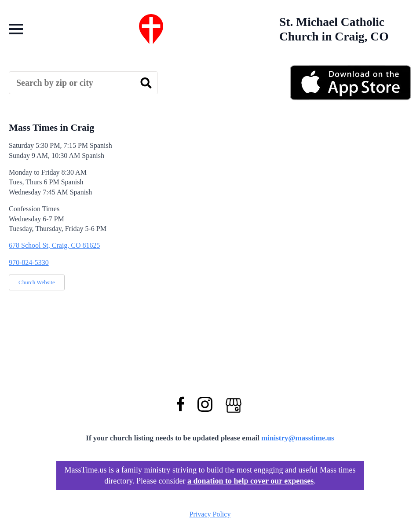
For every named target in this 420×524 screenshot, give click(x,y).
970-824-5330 (29, 262)
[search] (146, 83)
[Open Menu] (16, 29)
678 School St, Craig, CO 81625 (55, 245)
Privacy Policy (210, 514)
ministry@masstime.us (298, 438)
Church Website (37, 282)
